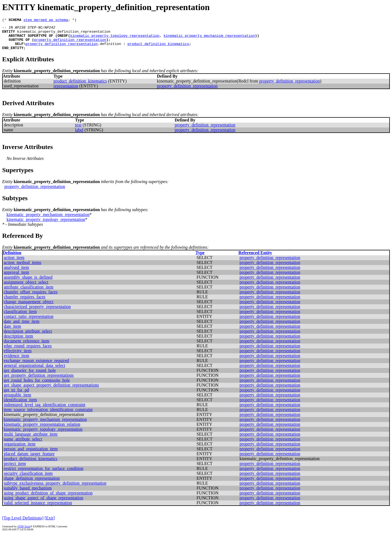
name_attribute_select (23, 445)
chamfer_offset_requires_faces (31, 298)
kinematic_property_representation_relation (42, 430)
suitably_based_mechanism (28, 494)
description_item (19, 342)
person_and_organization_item (31, 455)
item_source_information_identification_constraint (48, 415)
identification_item (20, 405)
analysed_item (16, 273)
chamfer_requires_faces (25, 303)
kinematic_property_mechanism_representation (209, 39)
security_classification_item (28, 479)
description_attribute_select (28, 337)
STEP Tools (24, 532)
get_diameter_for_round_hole (30, 376)
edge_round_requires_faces (28, 352)
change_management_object (29, 307)
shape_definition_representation (32, 484)
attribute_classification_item (29, 293)
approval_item (16, 278)
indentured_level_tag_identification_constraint (45, 410)
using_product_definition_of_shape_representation (48, 499)
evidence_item (16, 361)
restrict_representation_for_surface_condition (44, 474)
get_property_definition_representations (39, 381)
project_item (15, 469)
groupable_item (17, 401)
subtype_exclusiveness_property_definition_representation (55, 489)
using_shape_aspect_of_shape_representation (43, 504)
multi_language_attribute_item (31, 440)
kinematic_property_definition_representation (64, 34)
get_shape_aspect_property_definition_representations (51, 391)
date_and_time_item (22, 327)
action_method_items (23, 268)
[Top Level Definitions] (23, 524)
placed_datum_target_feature (29, 459)
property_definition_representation (70, 44)
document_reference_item (27, 347)
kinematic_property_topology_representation (115, 39)
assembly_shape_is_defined (28, 283)
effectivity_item (18, 356)
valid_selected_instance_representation (38, 508)
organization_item (20, 450)
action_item (14, 263)
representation (66, 92)
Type (200, 258)
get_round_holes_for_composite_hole (37, 386)
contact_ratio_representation (29, 322)
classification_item (20, 317)
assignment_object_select (26, 288)
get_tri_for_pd (16, 396)
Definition (12, 258)
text (78, 131)
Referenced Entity (255, 258)
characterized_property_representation (37, 312)
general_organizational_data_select (34, 371)
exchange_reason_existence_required (36, 366)
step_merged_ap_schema (46, 20)
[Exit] (50, 524)
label (79, 136)
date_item (12, 332)
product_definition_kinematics (158, 48)
